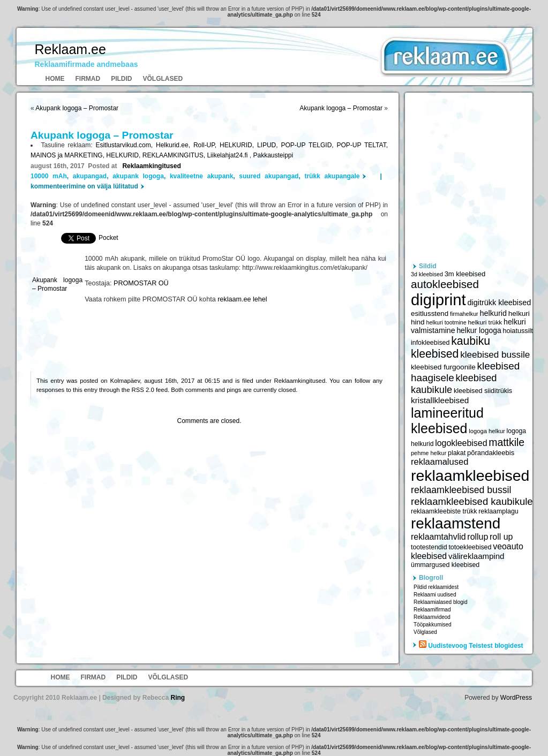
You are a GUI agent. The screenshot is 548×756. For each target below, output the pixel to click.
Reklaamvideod (432, 617)
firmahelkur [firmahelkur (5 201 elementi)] (464, 314)
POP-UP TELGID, (309, 145)
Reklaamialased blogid (441, 602)
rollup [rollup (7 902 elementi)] (478, 537)
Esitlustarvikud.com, (126, 145)
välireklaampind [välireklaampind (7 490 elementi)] (476, 556)
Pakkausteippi (273, 155)
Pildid (121, 79)
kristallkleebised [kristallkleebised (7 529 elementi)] (440, 400)
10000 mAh (49, 176)
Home (55, 79)
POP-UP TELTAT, (362, 145)
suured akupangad (269, 176)
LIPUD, (269, 145)
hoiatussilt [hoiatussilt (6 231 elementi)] (517, 331)
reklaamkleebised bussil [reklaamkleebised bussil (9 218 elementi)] (461, 490)
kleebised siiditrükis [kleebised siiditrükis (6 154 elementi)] (483, 391)
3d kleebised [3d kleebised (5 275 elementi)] (427, 274)
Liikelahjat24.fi (228, 155)
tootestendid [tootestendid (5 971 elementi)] (429, 547)
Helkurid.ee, (175, 145)
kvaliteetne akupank (201, 176)
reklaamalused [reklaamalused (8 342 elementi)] (440, 462)
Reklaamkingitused (151, 166)
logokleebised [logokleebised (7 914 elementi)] (461, 443)
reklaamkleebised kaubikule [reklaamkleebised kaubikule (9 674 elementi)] (472, 501)
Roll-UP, (207, 145)
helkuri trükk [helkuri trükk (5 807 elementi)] (485, 322)
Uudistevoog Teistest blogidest (475, 646)
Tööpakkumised (433, 625)
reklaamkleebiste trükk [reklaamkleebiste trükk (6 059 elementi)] (444, 511)
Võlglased (163, 79)
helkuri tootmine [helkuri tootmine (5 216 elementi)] (446, 322)
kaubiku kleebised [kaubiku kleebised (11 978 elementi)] (451, 347)
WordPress (516, 698)
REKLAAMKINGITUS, (175, 155)
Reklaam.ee (70, 49)
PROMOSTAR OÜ (141, 283)
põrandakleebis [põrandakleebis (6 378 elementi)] (491, 453)
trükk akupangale (332, 176)
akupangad (90, 176)
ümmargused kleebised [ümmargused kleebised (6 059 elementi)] (445, 565)
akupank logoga (138, 176)
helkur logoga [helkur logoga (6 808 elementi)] (479, 330)
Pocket (108, 238)
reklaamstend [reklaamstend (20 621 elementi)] (456, 523)
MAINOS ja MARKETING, (68, 155)
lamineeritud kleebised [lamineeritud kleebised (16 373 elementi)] (447, 421)
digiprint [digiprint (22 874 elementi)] (438, 300)
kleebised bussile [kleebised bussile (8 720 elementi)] (495, 355)
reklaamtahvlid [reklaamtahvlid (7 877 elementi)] (438, 537)
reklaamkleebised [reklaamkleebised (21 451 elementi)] (470, 475)
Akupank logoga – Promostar (77, 108)
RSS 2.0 (143, 390)
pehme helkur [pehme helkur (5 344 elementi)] (429, 453)
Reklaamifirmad (432, 610)
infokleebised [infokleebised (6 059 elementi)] (430, 343)
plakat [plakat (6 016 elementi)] (457, 453)
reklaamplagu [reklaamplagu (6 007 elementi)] (498, 511)
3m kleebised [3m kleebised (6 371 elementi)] (465, 274)
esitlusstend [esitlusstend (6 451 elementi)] (430, 313)
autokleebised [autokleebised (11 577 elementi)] (445, 284)
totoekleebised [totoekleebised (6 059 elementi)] (470, 547)
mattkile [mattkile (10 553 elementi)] (506, 442)
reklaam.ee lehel (242, 299)
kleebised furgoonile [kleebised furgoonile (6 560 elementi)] (443, 367)
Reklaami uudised (435, 595)
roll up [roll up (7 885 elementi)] (501, 537)
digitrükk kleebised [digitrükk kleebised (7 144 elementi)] (500, 303)
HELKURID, (238, 145)
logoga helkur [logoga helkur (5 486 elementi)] (487, 431)
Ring (178, 698)
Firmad (88, 79)
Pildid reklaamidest (436, 587)
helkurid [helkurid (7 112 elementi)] (493, 313)
